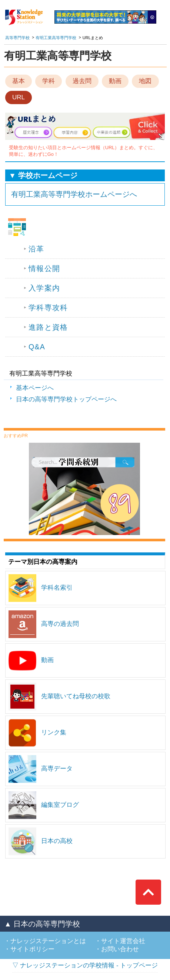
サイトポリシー (32, 949)
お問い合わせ (120, 949)
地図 (145, 81)
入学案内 (44, 288)
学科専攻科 (48, 308)
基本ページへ (35, 388)
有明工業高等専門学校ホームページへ (74, 194)
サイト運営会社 (123, 941)
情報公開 (44, 268)
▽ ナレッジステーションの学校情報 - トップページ (85, 965)
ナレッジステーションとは (48, 941)
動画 (115, 81)
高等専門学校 (17, 38)
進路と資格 (48, 327)
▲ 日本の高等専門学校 (42, 924)
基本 (19, 81)
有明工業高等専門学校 (56, 38)
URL (19, 97)
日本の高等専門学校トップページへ (66, 399)
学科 (49, 81)
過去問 (82, 81)
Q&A (37, 347)
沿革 (36, 249)
